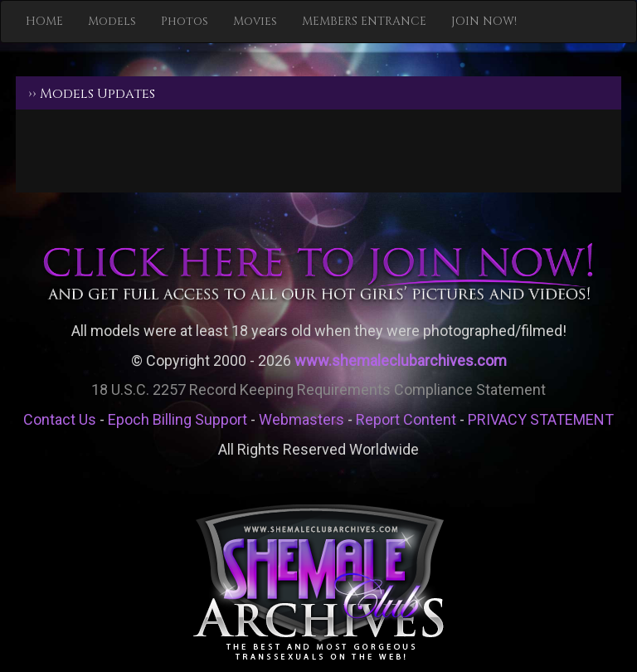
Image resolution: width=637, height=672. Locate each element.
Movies (255, 21)
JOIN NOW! (484, 21)
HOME (44, 21)
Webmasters (301, 419)
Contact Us (60, 419)
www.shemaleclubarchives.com (401, 360)
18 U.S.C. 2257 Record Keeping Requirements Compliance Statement (318, 390)
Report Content (406, 419)
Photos (185, 21)
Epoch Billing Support (177, 419)
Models (112, 21)
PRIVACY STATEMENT (541, 419)
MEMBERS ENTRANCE (364, 21)
